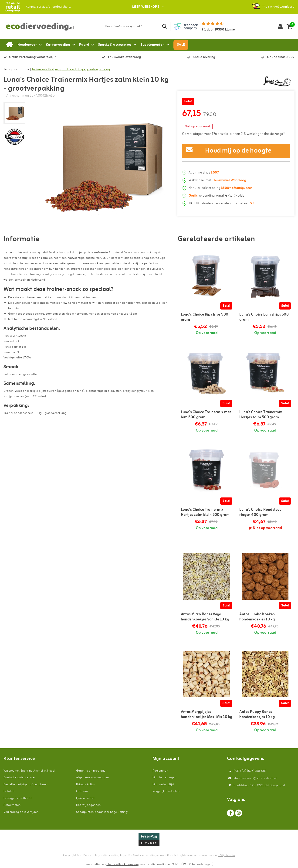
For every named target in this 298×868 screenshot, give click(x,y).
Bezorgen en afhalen (18, 798)
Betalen (9, 791)
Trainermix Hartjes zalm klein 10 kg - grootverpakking (71, 70)
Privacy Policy (85, 785)
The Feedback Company (123, 864)
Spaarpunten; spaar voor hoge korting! (102, 812)
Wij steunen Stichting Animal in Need (29, 771)
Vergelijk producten (166, 791)
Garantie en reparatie (91, 771)
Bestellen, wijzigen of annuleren (25, 785)
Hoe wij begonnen (88, 805)
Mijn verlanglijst (163, 785)
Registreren (160, 771)
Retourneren (12, 805)
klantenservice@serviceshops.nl (252, 778)
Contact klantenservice (19, 778)
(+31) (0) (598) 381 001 (247, 771)
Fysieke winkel (86, 798)
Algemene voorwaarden (92, 778)
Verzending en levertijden (21, 812)
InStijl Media (226, 855)
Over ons (82, 791)
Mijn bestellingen (164, 778)
